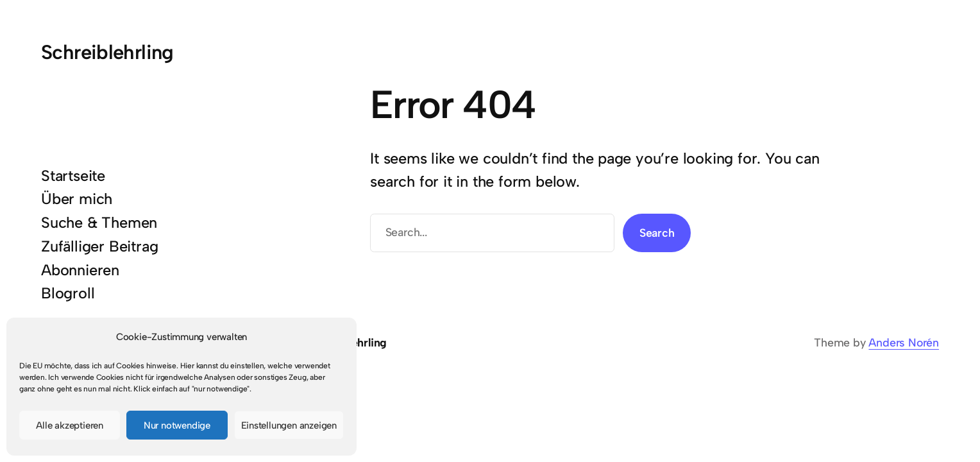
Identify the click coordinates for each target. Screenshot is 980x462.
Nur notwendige (177, 425)
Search (657, 233)
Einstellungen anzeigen (289, 425)
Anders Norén (904, 342)
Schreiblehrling (107, 52)
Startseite (73, 176)
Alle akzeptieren (70, 425)
